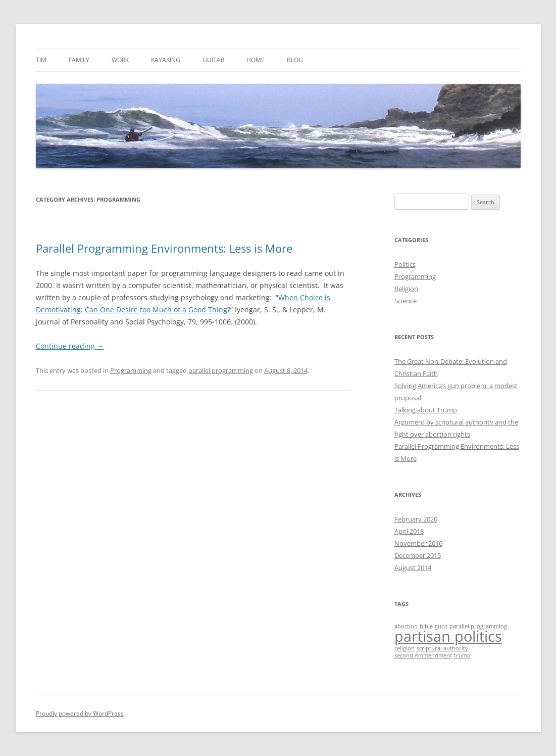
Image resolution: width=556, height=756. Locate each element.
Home (256, 60)
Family (79, 60)
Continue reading (70, 346)
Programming (131, 370)
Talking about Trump (426, 410)
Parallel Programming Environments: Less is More (164, 248)
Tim (41, 60)
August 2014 (413, 568)
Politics (405, 264)
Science (406, 301)
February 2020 (416, 519)
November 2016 (418, 543)
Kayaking (166, 60)
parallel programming (221, 370)
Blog (295, 60)
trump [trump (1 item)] (462, 655)
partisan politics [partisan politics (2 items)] (448, 636)
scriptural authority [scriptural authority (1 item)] (442, 648)
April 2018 (409, 531)
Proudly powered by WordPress (80, 713)
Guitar (213, 60)
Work (120, 60)
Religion (406, 289)
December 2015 (418, 555)
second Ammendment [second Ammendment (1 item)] (423, 655)
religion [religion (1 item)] (405, 648)
